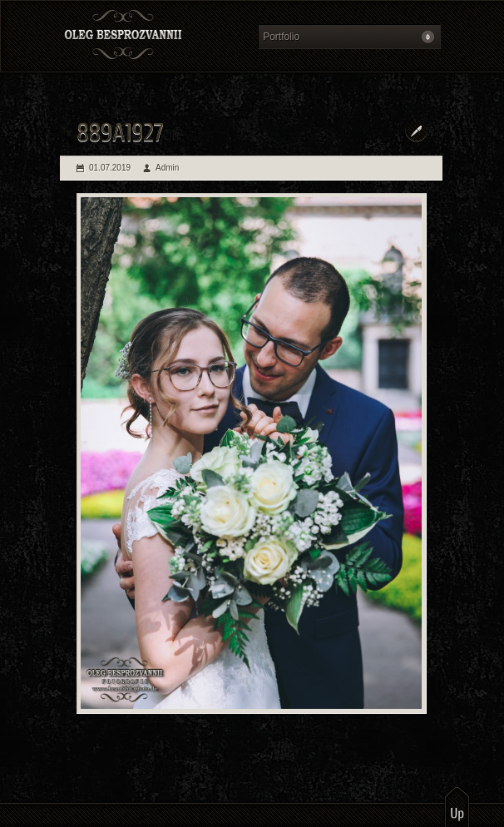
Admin (167, 168)
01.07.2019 (110, 168)
